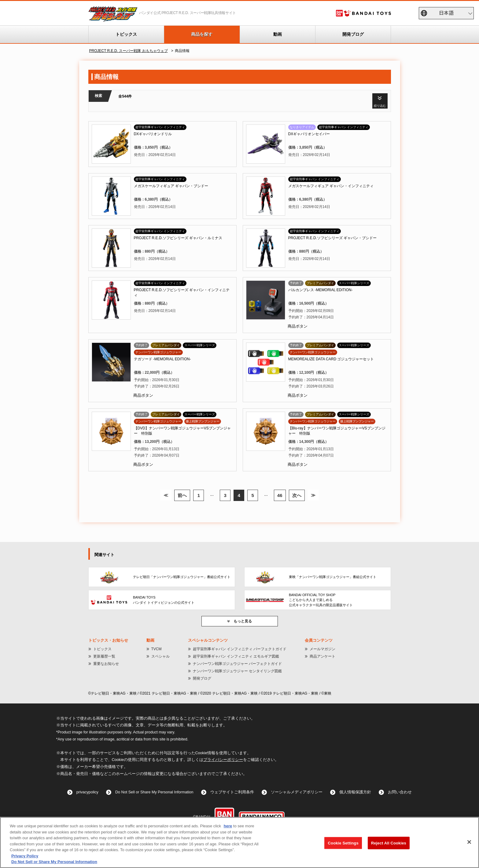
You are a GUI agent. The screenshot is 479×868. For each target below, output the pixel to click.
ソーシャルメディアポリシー (297, 792)
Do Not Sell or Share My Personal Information (154, 792)
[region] (239, 842)
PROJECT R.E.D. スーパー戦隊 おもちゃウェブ (129, 51)
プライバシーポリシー (223, 760)
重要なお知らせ (106, 664)
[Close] (469, 842)
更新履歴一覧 (104, 656)
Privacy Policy (25, 856)
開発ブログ (353, 34)
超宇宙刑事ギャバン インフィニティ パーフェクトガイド (240, 649)
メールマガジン (322, 649)
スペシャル (160, 656)
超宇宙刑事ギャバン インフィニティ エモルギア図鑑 (236, 656)
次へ (297, 495)
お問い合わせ (400, 792)
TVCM (157, 649)
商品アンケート (322, 656)
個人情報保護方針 (355, 792)
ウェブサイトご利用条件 (232, 792)
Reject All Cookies (389, 843)
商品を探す (202, 34)
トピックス (126, 34)
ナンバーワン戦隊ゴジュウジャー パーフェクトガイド (237, 664)
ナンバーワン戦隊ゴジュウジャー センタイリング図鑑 (237, 671)
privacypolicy (87, 792)
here (228, 826)
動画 (278, 34)
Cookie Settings (343, 843)
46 (280, 495)
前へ (182, 495)
